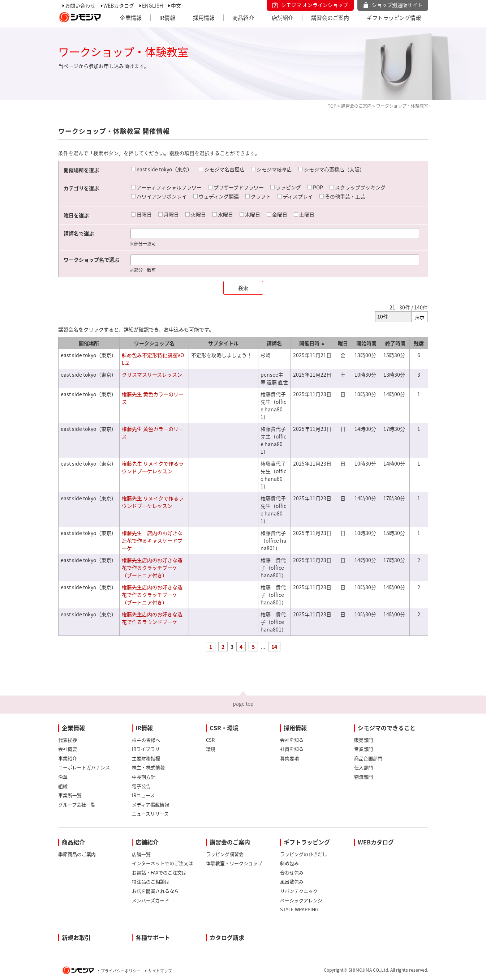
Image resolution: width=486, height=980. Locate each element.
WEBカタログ (119, 5)
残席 (419, 343)
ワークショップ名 (154, 343)
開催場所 (89, 343)
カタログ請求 (227, 937)
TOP (332, 106)
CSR (210, 740)
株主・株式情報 (148, 767)
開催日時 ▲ (312, 343)
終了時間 (395, 343)
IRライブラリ (146, 749)
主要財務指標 (146, 758)
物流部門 (364, 777)
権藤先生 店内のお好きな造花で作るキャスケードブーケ (152, 540)
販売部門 (364, 740)
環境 (211, 749)
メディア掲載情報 (150, 804)
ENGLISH (152, 5)
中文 (176, 5)
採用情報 (204, 18)
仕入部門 (364, 767)
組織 (63, 786)
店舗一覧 (141, 854)
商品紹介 (243, 18)
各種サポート (153, 937)
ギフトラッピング (307, 842)
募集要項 (289, 758)
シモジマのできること (387, 728)
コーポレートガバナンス (84, 767)
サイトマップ (160, 971)
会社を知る (292, 740)
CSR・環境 (224, 728)
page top (243, 703)
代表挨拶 (68, 740)
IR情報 (167, 18)
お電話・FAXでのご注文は (159, 872)
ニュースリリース (150, 814)
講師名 (274, 343)
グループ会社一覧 (77, 804)
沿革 (63, 777)
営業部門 (364, 749)
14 (274, 647)
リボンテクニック (299, 891)
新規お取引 (76, 937)
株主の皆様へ (146, 740)
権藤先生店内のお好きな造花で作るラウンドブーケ (152, 618)
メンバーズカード (150, 900)
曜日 (343, 343)
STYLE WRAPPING (299, 909)
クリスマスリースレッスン (152, 375)
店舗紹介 (283, 18)
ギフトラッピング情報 (394, 18)
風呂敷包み (292, 881)
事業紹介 (68, 758)
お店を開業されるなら (155, 891)
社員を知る (292, 749)
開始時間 (366, 343)
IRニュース (143, 795)
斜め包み (289, 863)
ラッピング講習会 (225, 854)
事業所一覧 (70, 795)
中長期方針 (144, 777)
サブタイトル (223, 343)
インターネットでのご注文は (162, 863)
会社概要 (68, 749)
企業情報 (131, 18)
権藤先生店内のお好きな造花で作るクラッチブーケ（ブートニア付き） (152, 568)
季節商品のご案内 (77, 854)
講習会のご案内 (330, 18)
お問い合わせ (80, 5)
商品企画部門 (368, 758)
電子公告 (141, 786)
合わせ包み (292, 872)
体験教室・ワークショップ (234, 863)
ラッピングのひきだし (304, 854)
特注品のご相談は (151, 881)
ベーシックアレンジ (301, 900)
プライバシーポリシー (121, 971)
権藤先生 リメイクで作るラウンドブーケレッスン (153, 467)
